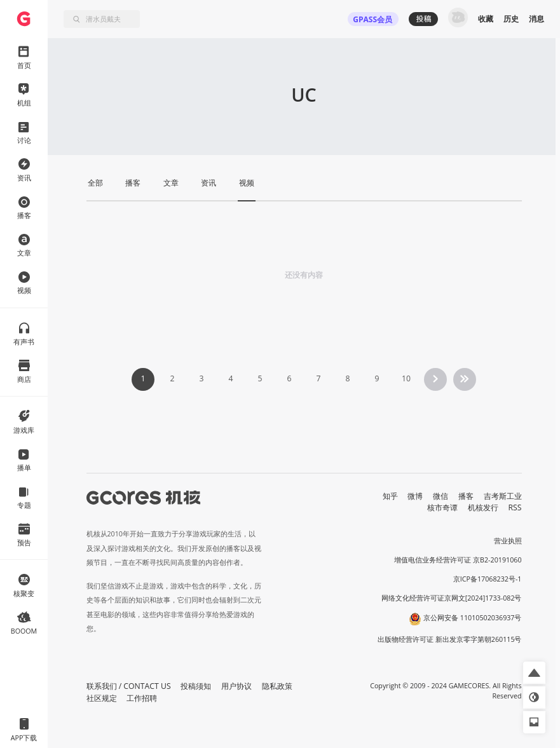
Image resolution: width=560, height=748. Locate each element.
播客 (466, 496)
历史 (511, 19)
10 (406, 378)
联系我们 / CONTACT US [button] (129, 686)
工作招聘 (142, 698)
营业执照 (508, 541)
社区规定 (102, 698)
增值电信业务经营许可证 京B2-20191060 (458, 560)
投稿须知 (196, 686)
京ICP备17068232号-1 (488, 579)
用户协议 (236, 686)
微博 (415, 496)
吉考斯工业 (503, 496)
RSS (515, 507)
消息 (536, 19)
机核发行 (483, 507)
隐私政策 (277, 686)
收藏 (486, 19)
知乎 (390, 496)
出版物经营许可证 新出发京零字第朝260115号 (450, 639)
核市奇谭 (442, 507)
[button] (534, 673)
